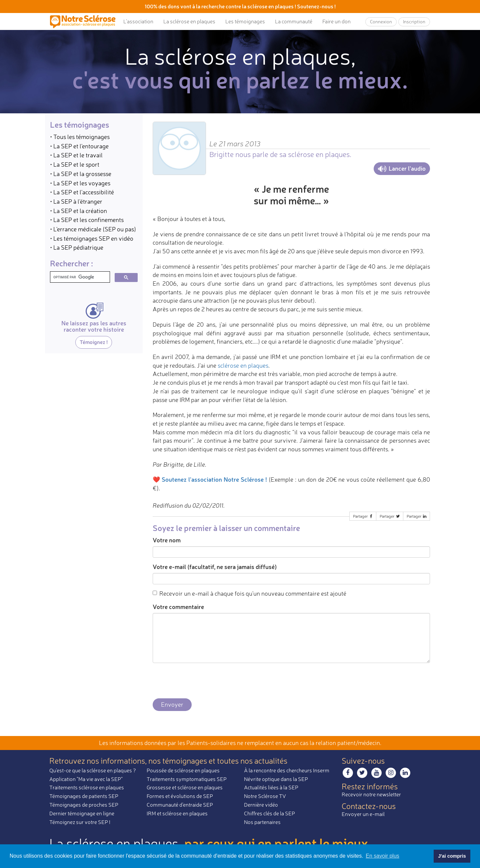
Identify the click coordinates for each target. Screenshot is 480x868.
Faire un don (336, 21)
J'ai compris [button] (452, 856)
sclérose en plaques (243, 365)
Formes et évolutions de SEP (180, 796)
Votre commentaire (178, 607)
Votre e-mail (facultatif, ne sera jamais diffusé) (215, 567)
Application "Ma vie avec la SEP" (86, 779)
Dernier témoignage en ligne (82, 813)
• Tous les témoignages (80, 137)
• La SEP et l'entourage (79, 146)
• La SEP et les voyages (80, 183)
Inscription (414, 21)
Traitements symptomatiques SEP (187, 779)
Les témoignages (245, 21)
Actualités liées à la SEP (271, 787)
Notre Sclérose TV (265, 796)
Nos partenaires (262, 822)
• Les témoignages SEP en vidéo (92, 238)
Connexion (381, 21)
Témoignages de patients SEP (84, 796)
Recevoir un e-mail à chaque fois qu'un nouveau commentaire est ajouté (249, 593)
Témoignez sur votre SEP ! (80, 822)
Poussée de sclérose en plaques (183, 770)
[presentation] (203, 681)
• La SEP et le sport (75, 164)
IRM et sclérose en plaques (177, 813)
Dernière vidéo (261, 805)
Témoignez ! (94, 342)
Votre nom (167, 540)
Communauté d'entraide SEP (180, 805)
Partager (363, 516)
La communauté (294, 21)
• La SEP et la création (78, 211)
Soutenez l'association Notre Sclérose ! (214, 479)
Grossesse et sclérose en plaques (185, 787)
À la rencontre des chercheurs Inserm (287, 770)
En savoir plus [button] (382, 856)
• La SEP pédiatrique (77, 247)
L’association (138, 21)
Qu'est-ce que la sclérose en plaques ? (93, 770)
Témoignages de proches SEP (84, 805)
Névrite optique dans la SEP (276, 779)
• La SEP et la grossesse (81, 174)
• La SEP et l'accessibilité (82, 192)
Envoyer (172, 704)
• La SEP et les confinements (87, 220)
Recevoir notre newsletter (371, 794)
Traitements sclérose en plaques (87, 787)
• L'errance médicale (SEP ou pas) (93, 229)
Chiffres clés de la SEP (269, 813)
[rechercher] (79, 277)
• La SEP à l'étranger (76, 201)
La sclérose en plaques (189, 21)
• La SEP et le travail (76, 155)
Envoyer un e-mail (363, 814)
